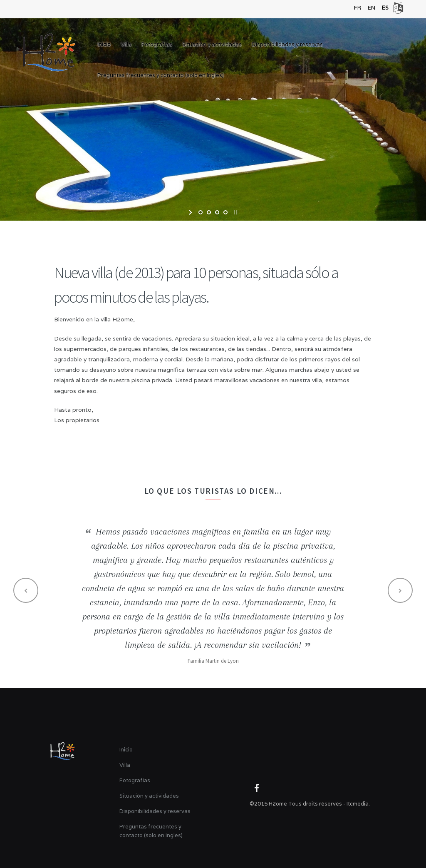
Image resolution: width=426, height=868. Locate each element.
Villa (126, 44)
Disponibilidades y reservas (287, 44)
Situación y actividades (212, 44)
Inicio (104, 44)
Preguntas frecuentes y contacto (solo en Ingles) (161, 75)
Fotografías (157, 44)
